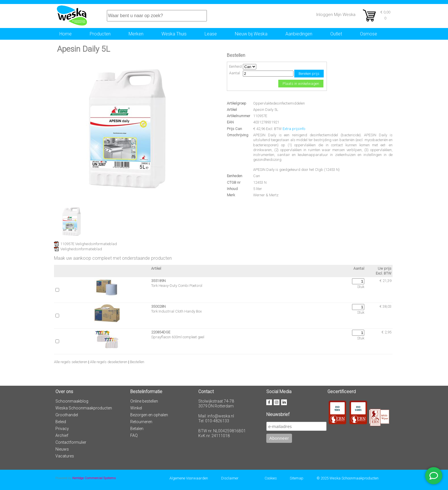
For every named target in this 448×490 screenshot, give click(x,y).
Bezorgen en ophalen (149, 415)
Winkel (136, 408)
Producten (100, 34)
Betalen (137, 429)
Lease (211, 34)
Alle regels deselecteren (109, 362)
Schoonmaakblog (72, 401)
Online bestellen (144, 401)
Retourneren (141, 422)
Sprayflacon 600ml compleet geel (178, 337)
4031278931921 (266, 122)
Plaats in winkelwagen (301, 84)
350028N (158, 306)
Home (66, 34)
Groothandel (67, 415)
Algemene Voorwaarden (189, 478)
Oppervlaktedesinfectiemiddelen (279, 103)
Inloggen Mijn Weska (336, 15)
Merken (136, 34)
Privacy (62, 429)
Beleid (61, 422)
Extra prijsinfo (294, 129)
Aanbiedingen (299, 34)
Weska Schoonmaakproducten (84, 408)
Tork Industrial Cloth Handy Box (176, 311)
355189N (158, 281)
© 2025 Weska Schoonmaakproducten (348, 478)
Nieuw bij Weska (251, 34)
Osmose (369, 34)
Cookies (271, 478)
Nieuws (62, 449)
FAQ (134, 435)
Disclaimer (230, 478)
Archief (62, 435)
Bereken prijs (309, 74)
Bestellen (137, 362)
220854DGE (161, 332)
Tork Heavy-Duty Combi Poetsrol (177, 286)
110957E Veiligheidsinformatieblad (89, 244)
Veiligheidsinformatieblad (81, 249)
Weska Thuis (174, 34)
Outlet (336, 34)
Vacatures (65, 456)
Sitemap (297, 478)
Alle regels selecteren (71, 362)
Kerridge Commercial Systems (94, 478)
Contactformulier (71, 442)
